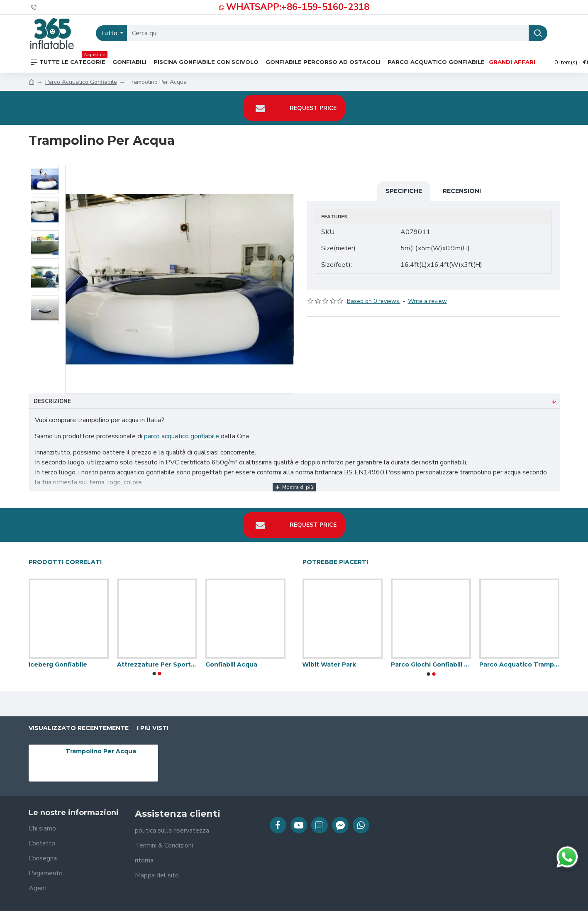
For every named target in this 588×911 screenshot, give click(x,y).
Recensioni (462, 191)
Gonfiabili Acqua (231, 657)
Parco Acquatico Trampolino (519, 657)
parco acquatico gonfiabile (182, 436)
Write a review (427, 293)
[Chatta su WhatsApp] (567, 857)
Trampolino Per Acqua (101, 743)
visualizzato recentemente (79, 720)
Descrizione (52, 401)
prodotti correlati (65, 554)
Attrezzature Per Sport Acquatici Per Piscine (157, 657)
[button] (154, 666)
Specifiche (404, 191)
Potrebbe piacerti (335, 554)
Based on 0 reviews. (374, 293)
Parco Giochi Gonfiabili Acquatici (431, 657)
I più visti (153, 720)
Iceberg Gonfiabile (58, 657)
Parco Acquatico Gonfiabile (81, 82)
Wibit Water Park (329, 657)
